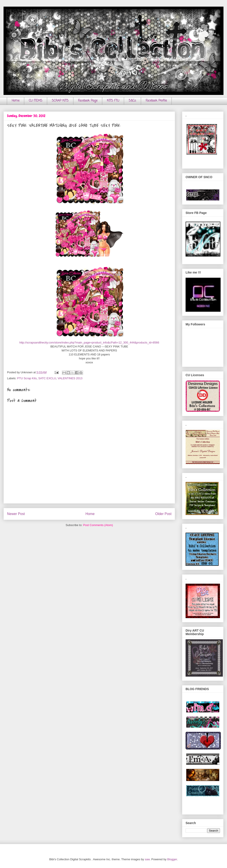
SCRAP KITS (60, 101)
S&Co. (132, 101)
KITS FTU (113, 101)
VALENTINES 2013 (70, 378)
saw (147, 859)
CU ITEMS (36, 101)
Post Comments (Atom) (98, 525)
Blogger (172, 859)
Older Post (163, 514)
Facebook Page (88, 101)
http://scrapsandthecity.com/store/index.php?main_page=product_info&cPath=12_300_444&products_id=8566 (89, 342)
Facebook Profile (156, 101)
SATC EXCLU (47, 378)
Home (16, 101)
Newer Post (16, 514)
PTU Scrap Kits (27, 378)
